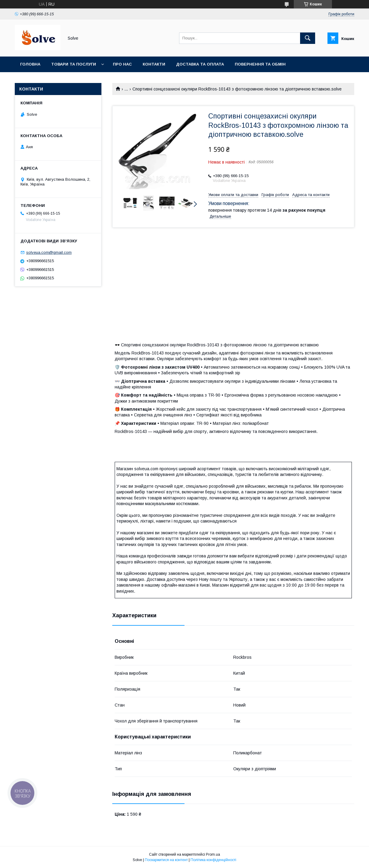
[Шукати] (308, 38)
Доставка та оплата (200, 64)
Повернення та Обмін (260, 64)
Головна (30, 64)
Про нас (122, 64)
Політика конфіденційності (213, 860)
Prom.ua (213, 854)
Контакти (154, 64)
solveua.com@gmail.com (49, 252)
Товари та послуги (74, 64)
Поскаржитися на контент (166, 860)
